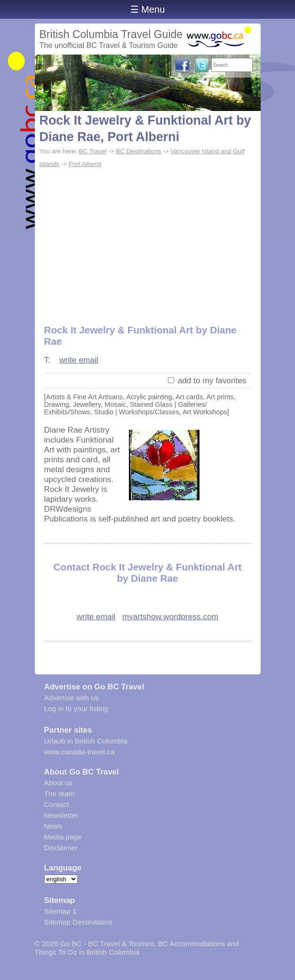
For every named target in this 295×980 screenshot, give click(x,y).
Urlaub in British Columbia (86, 741)
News (53, 826)
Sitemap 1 (60, 911)
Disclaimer (61, 848)
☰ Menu (148, 9)
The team (60, 794)
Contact (57, 804)
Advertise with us (72, 698)
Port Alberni (85, 164)
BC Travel (92, 151)
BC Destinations (138, 151)
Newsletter (61, 815)
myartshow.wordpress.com (170, 616)
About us (59, 783)
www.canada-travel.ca (80, 752)
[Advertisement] (148, 241)
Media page (63, 837)
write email (79, 360)
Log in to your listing (76, 708)
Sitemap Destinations (78, 922)
